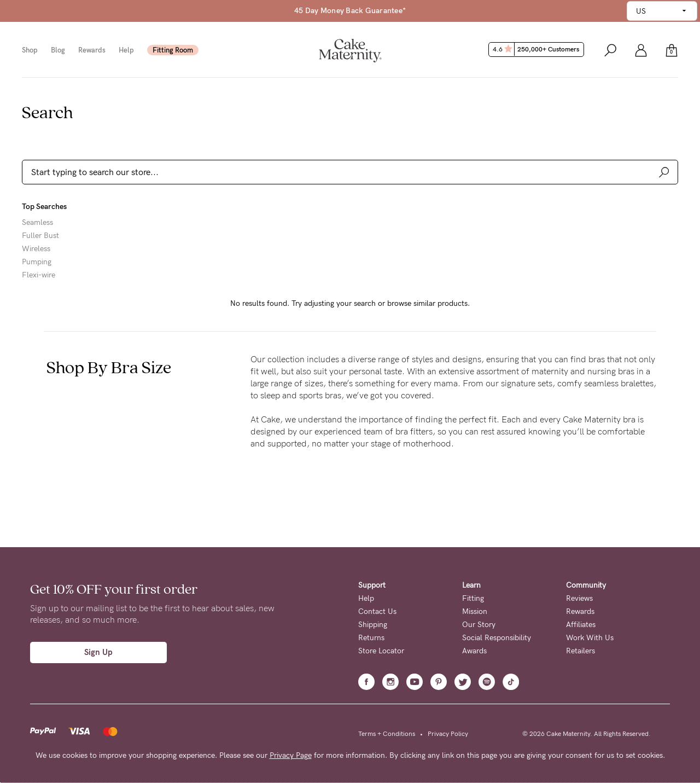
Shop (30, 50)
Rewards (92, 50)
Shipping (373, 625)
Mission (475, 611)
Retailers (581, 651)
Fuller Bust (40, 236)
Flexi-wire (39, 275)
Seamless (37, 223)
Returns (371, 638)
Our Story (479, 625)
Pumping (37, 262)
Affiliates (581, 625)
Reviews (579, 598)
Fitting (473, 598)
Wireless (36, 249)
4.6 (537, 49)
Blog (58, 50)
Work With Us (590, 638)
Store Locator (381, 651)
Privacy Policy (448, 734)
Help (126, 50)
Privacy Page (291, 755)
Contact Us (377, 611)
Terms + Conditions (387, 734)
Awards (474, 651)
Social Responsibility (497, 638)
